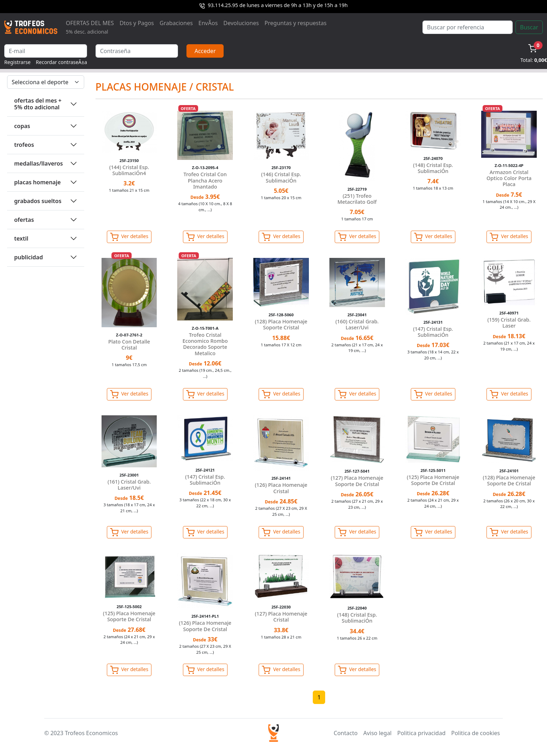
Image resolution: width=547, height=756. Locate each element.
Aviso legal (378, 733)
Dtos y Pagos (137, 23)
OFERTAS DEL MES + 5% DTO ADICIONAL (38, 104)
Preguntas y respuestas (296, 23)
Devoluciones (241, 23)
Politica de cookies (476, 733)
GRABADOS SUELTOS (38, 201)
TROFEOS (24, 145)
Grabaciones (176, 23)
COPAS (22, 126)
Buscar (529, 27)
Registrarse (17, 62)
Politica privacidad (421, 733)
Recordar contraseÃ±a (61, 62)
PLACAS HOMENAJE (38, 182)
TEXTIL (21, 238)
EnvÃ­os (208, 23)
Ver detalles (129, 237)
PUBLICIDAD (28, 257)
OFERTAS (24, 220)
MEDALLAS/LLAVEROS (39, 163)
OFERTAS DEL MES (90, 27)
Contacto (346, 733)
